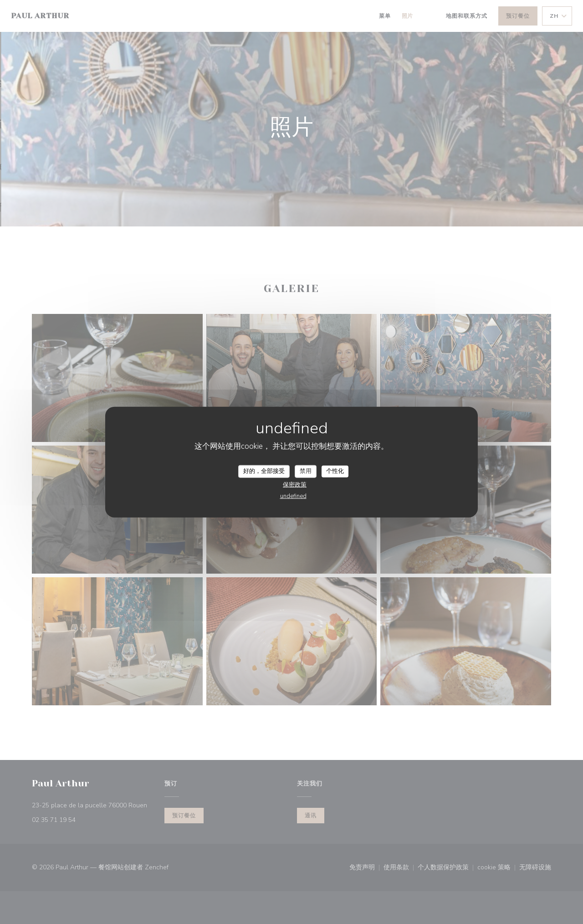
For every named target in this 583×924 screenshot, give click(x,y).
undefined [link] (293, 496)
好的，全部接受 (264, 471)
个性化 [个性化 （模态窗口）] (335, 471)
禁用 (306, 471)
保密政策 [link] (295, 484)
